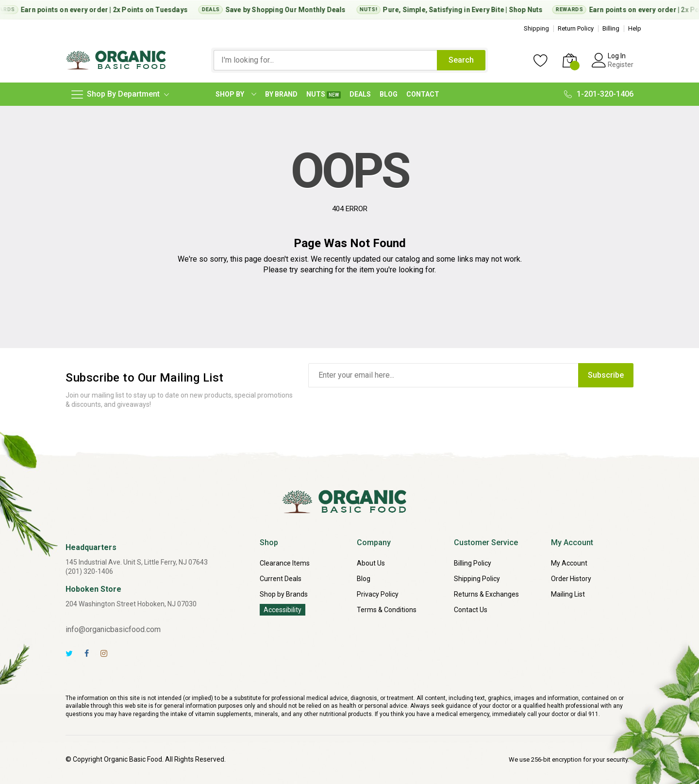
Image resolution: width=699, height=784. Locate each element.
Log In (617, 56)
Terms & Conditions (387, 610)
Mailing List (568, 594)
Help (635, 28)
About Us (371, 563)
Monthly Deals (325, 10)
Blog (364, 579)
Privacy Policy (378, 594)
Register (621, 65)
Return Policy (576, 28)
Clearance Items (285, 563)
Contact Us (471, 610)
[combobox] (325, 60)
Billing (611, 28)
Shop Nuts (529, 10)
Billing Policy (473, 563)
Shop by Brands (284, 594)
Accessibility (283, 610)
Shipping (536, 28)
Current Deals (281, 579)
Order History (571, 579)
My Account (569, 563)
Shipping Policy (477, 579)
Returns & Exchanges (486, 594)
